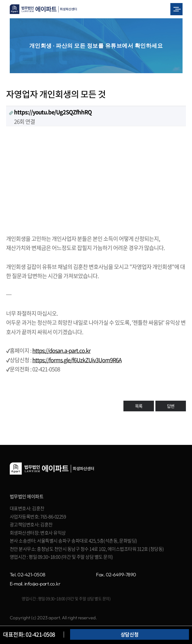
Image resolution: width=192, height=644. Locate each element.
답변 (171, 406)
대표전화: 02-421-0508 (29, 635)
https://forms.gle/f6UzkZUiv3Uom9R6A (77, 360)
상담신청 (130, 634)
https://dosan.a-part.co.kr (61, 351)
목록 (139, 406)
